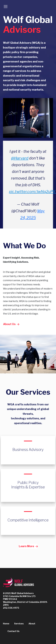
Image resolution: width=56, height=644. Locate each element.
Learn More (28, 546)
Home (6, 624)
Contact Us (13, 631)
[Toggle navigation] (6, 6)
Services (19, 624)
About (32, 624)
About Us (11, 324)
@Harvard (20, 158)
